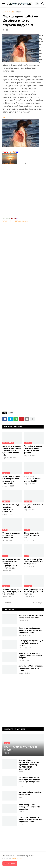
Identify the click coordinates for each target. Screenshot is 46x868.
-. (11, 218)
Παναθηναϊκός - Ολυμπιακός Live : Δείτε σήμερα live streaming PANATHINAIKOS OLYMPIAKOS (29, 765)
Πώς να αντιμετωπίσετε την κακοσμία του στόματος (31, 617)
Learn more (17, 858)
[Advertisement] (23, 188)
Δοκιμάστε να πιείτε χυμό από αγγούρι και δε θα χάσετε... (33, 561)
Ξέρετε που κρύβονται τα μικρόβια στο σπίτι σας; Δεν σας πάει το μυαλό (30, 630)
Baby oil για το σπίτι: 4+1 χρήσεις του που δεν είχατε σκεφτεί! (30, 655)
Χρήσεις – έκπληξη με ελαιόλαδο (34, 506)
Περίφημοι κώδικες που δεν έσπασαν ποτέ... (33, 535)
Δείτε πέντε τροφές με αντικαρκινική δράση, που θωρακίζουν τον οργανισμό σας (11, 563)
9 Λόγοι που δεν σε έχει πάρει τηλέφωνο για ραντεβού (12, 592)
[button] (3, 4)
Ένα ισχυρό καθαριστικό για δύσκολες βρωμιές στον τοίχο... (31, 643)
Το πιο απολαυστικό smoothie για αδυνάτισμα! (11, 535)
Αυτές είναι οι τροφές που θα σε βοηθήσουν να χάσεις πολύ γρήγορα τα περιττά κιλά (12, 450)
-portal (10, 152)
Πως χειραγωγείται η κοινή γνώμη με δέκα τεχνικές (33, 592)
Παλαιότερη (37, 603)
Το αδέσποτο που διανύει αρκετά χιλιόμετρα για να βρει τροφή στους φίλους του (30, 781)
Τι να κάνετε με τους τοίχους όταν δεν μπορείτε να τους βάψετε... (33, 449)
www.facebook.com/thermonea (23, 244)
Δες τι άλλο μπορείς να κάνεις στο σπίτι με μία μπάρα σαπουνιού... (11, 480)
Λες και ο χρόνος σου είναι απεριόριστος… (30, 793)
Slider (18, 12)
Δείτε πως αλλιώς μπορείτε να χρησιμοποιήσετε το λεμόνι (31, 668)
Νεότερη (7, 603)
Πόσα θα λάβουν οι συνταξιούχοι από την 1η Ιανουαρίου (29, 807)
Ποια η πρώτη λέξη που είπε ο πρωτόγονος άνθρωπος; (11, 508)
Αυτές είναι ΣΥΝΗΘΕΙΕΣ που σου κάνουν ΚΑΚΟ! (33, 479)
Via (4, 118)
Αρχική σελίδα (8, 12)
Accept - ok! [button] (10, 863)
